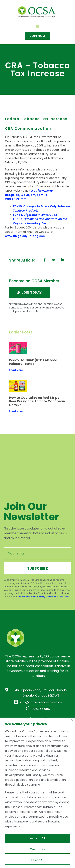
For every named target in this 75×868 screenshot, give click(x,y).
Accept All (37, 838)
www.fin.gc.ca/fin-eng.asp (25, 236)
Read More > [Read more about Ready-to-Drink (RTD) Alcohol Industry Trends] (17, 370)
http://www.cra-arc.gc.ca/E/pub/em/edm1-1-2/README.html (29, 195)
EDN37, (40, 221)
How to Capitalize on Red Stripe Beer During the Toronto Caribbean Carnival (37, 401)
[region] (37, 793)
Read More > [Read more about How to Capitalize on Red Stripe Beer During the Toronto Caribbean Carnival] (17, 411)
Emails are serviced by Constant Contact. (44, 597)
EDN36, (35, 215)
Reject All (37, 860)
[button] (38, 27)
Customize (37, 849)
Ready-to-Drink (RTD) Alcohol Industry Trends (33, 362)
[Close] (72, 720)
